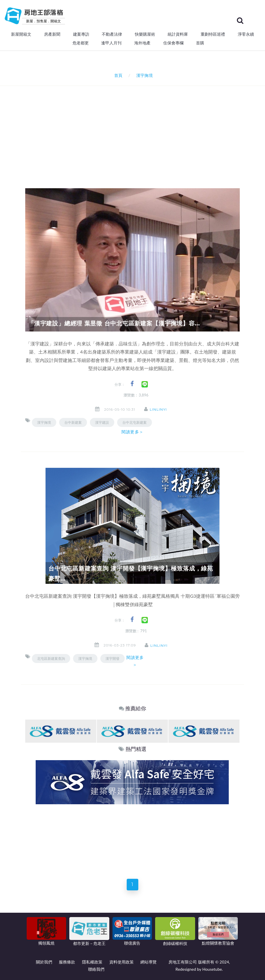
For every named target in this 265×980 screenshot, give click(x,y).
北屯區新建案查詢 (51, 659)
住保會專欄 (173, 43)
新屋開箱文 (21, 34)
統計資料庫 (178, 34)
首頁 (117, 75)
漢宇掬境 (44, 422)
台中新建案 (73, 422)
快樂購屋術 (145, 34)
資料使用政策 (121, 962)
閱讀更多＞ (132, 432)
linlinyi (159, 409)
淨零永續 (246, 34)
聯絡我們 (96, 969)
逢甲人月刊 (111, 43)
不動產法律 (112, 34)
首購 (200, 43)
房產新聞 (52, 34)
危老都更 (81, 43)
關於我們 (44, 962)
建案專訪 (81, 34)
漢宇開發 (112, 659)
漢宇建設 (102, 422)
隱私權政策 (92, 962)
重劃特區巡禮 (213, 34)
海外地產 (142, 43)
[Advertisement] (145, 129)
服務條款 (67, 962)
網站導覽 (148, 962)
